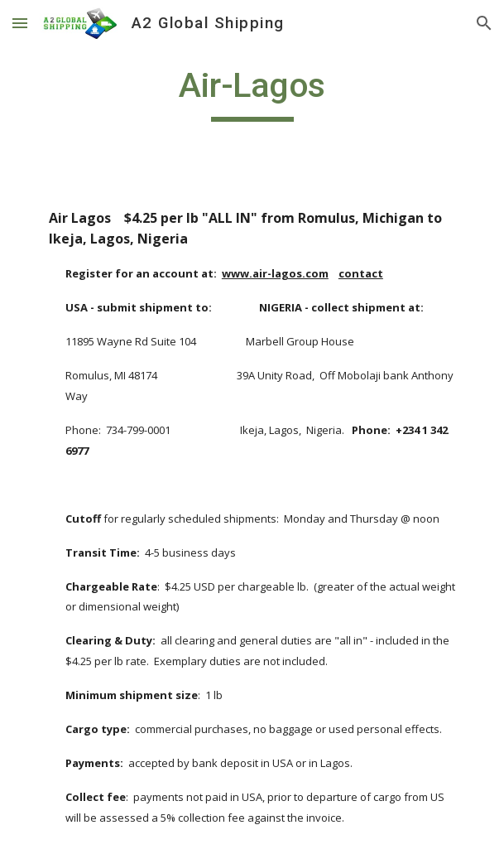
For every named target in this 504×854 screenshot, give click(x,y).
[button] (20, 23)
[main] (252, 93)
